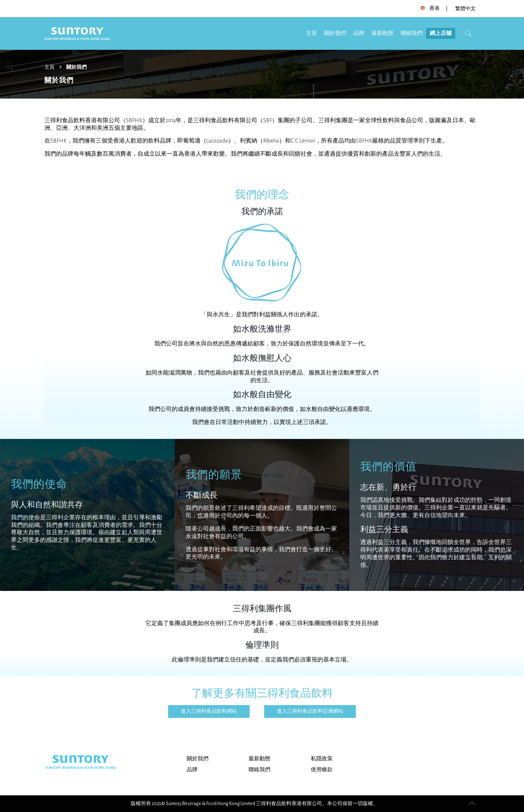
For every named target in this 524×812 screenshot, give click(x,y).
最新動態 (259, 759)
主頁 (49, 67)
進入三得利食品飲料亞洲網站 (310, 711)
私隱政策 (322, 759)
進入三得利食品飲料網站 (209, 711)
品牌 (192, 770)
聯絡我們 (259, 770)
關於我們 (198, 759)
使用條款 (322, 770)
